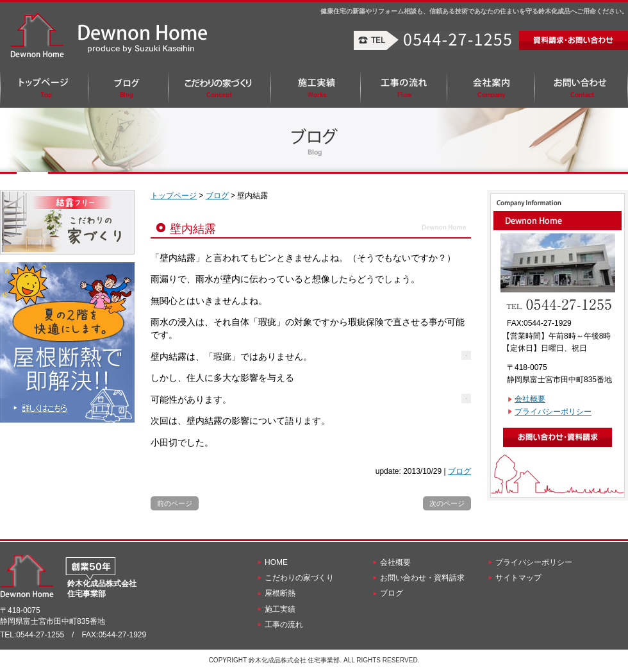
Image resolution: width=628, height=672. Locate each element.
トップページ (174, 196)
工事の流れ (284, 625)
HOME (276, 562)
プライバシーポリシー (553, 412)
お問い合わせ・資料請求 (422, 578)
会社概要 (530, 399)
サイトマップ (518, 578)
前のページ (175, 503)
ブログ (217, 196)
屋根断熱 (280, 593)
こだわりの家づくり (299, 578)
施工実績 (280, 609)
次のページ (447, 503)
